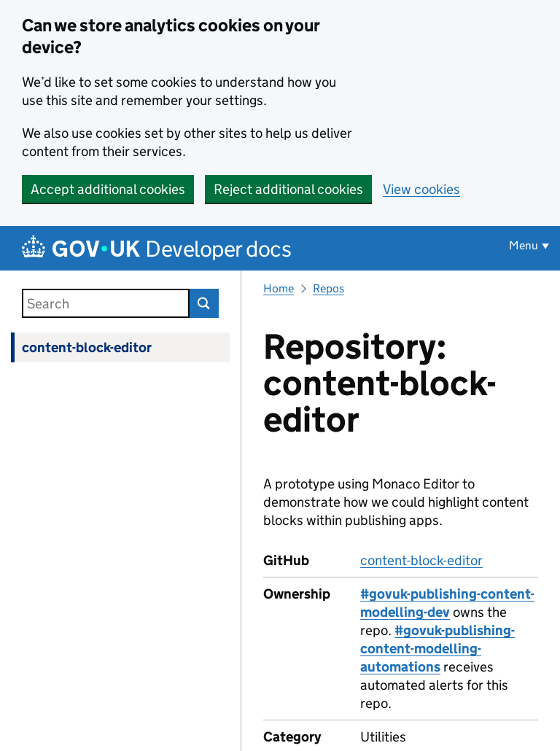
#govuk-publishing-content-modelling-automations (437, 649)
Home (279, 288)
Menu (524, 245)
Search (204, 303)
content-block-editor (87, 347)
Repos (328, 288)
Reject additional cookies (288, 189)
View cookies (421, 189)
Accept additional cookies (108, 189)
